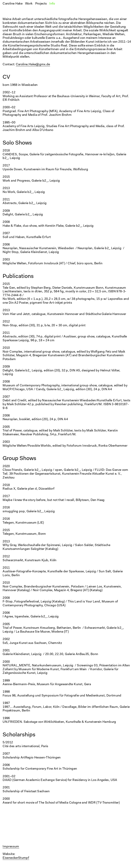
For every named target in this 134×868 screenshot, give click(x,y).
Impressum (11, 847)
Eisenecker (10, 858)
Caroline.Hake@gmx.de (33, 65)
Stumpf (24, 858)
